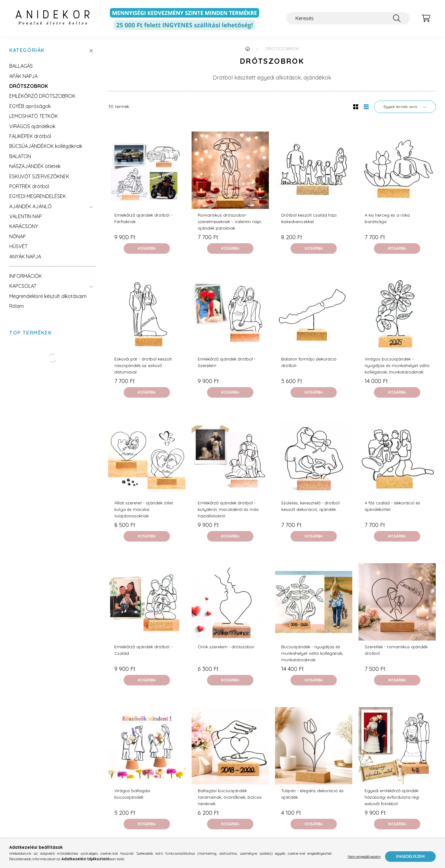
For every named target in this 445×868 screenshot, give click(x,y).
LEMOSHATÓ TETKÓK (34, 116)
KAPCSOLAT (23, 286)
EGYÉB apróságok (30, 106)
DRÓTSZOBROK (29, 86)
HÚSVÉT (18, 246)
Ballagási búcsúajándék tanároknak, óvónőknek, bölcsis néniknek (230, 797)
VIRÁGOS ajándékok (32, 126)
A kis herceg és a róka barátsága (387, 218)
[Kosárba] (147, 248)
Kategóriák (27, 50)
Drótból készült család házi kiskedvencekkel (309, 218)
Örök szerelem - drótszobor (226, 647)
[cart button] (426, 18)
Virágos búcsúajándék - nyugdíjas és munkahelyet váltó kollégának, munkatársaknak (397, 365)
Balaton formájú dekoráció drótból (309, 362)
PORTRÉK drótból (29, 186)
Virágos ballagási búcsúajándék (132, 794)
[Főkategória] (248, 49)
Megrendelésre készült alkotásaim (48, 296)
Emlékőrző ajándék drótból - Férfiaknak (143, 218)
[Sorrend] (405, 107)
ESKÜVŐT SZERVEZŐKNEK (39, 176)
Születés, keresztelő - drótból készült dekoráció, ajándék (310, 506)
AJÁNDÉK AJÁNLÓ (30, 206)
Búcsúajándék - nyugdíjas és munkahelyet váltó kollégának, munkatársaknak (312, 653)
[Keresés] (348, 18)
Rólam (17, 306)
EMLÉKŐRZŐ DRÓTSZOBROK (42, 96)
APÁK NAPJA (23, 76)
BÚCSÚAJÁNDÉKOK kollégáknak (46, 146)
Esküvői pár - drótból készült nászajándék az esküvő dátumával (143, 365)
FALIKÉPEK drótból (30, 136)
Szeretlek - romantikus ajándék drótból (396, 650)
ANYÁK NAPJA (25, 257)
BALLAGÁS (21, 66)
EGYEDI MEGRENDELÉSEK (38, 196)
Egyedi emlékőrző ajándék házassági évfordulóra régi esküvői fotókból (392, 797)
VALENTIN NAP (25, 216)
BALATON (20, 156)
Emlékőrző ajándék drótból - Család (143, 650)
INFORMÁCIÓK (25, 276)
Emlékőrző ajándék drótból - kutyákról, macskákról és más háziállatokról (228, 509)
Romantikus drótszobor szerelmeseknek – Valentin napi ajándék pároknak (229, 222)
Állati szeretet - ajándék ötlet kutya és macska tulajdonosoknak (144, 509)
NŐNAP (17, 236)
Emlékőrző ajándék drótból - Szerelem (227, 362)
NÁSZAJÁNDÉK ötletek (35, 166)
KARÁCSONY (24, 226)
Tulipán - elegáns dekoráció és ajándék (312, 794)
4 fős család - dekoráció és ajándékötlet (392, 506)
